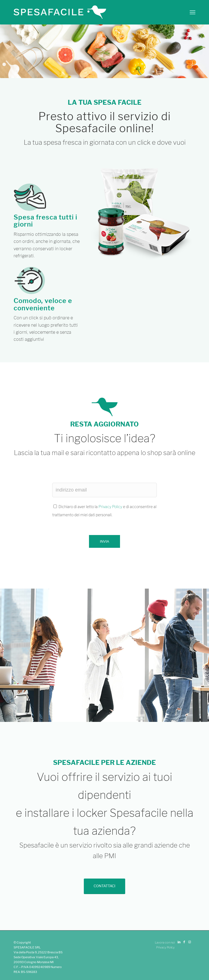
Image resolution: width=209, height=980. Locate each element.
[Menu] (193, 12)
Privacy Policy (110, 507)
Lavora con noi (165, 942)
